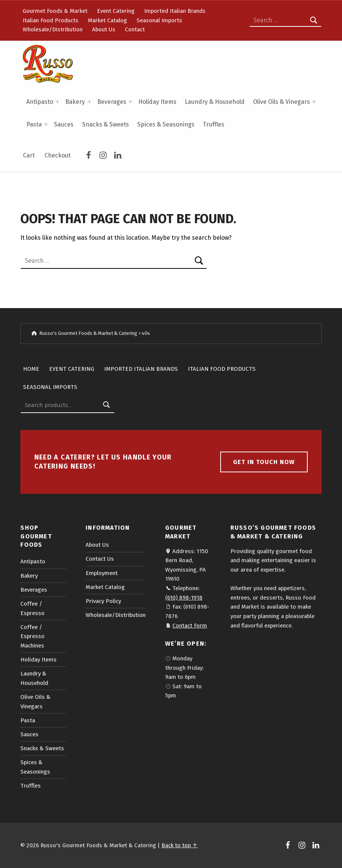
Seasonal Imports (159, 20)
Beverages (112, 102)
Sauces (64, 124)
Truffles (214, 124)
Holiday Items (157, 102)
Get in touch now (264, 462)
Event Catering (116, 11)
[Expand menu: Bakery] (89, 102)
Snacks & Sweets (106, 124)
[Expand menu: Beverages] (130, 102)
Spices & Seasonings (166, 124)
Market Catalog (107, 20)
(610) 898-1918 (184, 598)
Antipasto (40, 102)
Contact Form (190, 626)
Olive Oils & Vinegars (281, 102)
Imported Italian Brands (175, 11)
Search (107, 405)
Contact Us (100, 559)
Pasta (34, 124)
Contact (135, 29)
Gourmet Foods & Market (55, 11)
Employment (102, 573)
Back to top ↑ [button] (179, 845)
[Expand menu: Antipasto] (57, 102)
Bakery (75, 102)
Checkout (58, 155)
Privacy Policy (103, 601)
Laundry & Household (215, 102)
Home (31, 369)
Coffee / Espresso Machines (32, 636)
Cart (29, 155)
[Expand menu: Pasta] (46, 124)
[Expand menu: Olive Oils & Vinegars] (314, 102)
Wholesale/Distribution (53, 29)
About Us (104, 29)
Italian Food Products (51, 20)
